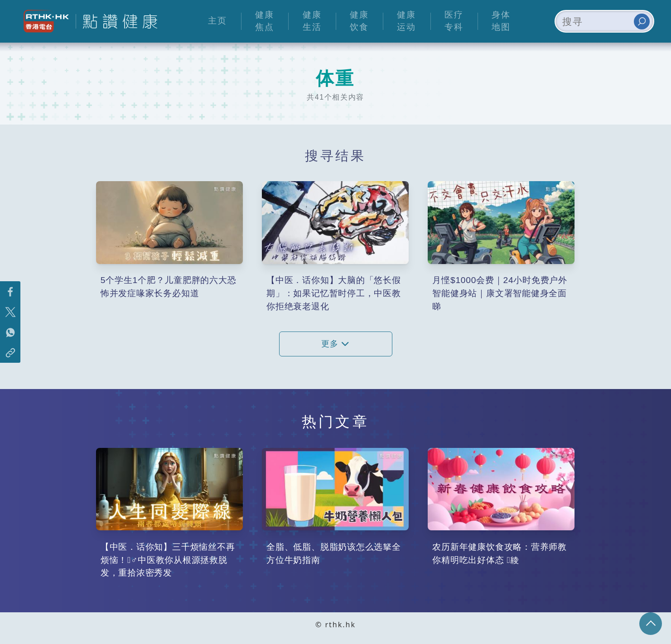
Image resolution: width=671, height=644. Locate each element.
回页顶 (651, 624)
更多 (335, 344)
